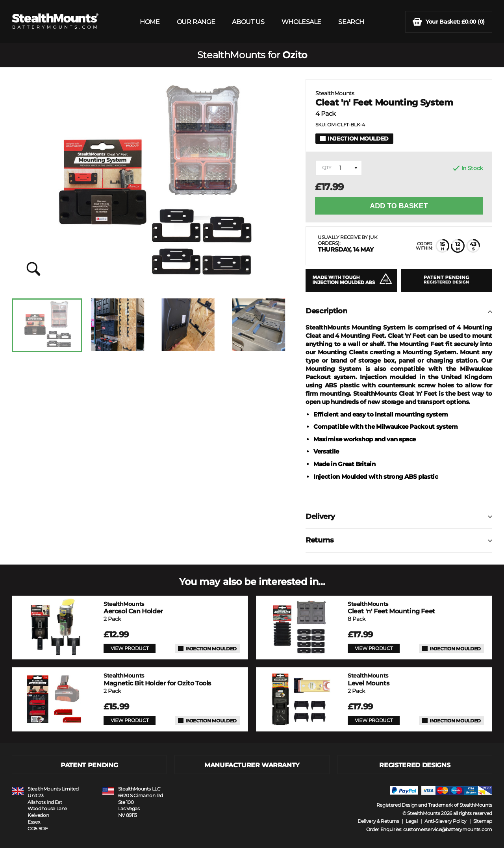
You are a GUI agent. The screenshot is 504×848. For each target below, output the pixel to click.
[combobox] (339, 168)
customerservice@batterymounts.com (448, 829)
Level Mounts (368, 679)
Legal (412, 821)
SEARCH (351, 22)
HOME (150, 22)
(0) (449, 22)
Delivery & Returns (378, 821)
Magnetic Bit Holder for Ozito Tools (157, 679)
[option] (47, 325)
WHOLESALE (301, 22)
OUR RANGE (196, 22)
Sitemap (483, 821)
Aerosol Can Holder (133, 608)
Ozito (295, 55)
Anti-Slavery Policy (446, 821)
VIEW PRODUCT (130, 648)
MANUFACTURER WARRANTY (252, 765)
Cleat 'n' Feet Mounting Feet (391, 608)
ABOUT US (248, 22)
